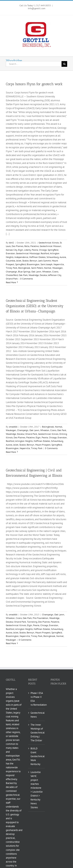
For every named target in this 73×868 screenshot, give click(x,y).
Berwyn (33, 261)
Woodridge (34, 275)
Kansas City (11, 250)
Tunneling (32, 622)
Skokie (25, 261)
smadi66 (13, 427)
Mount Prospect (43, 445)
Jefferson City (55, 275)
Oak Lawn (36, 272)
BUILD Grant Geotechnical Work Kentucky (37, 756)
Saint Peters (37, 268)
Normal (48, 268)
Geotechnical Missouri (50, 246)
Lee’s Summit (44, 261)
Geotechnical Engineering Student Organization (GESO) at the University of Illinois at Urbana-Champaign (35, 306)
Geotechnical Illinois (49, 243)
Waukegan (58, 268)
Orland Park (12, 279)
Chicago (43, 250)
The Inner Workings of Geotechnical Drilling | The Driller (37, 733)
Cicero (55, 272)
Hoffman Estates (37, 257)
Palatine (35, 246)
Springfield (53, 250)
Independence (21, 257)
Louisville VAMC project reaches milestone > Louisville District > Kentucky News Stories (37, 790)
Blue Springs (24, 272)
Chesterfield (12, 275)
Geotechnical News (37, 715)
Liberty (27, 250)
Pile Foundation (40, 618)
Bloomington (33, 264)
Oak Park (23, 275)
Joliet (19, 261)
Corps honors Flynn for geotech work (34, 84)
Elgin (21, 250)
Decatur (43, 275)
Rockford (45, 253)
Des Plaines (18, 246)
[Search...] (34, 64)
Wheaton (47, 272)
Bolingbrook (24, 268)
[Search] (64, 64)
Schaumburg (53, 257)
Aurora (63, 257)
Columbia (11, 261)
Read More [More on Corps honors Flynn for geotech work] (11, 282)
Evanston (10, 253)
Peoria (35, 250)
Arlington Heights (24, 441)
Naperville (59, 264)
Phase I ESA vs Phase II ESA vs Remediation (37, 699)
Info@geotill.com (37, 8)
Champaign (11, 272)
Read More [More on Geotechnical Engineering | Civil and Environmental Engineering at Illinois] (11, 643)
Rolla (27, 246)
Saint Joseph (47, 264)
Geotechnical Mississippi (28, 253)
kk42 (11, 243)
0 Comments (27, 279)
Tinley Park (12, 268)
